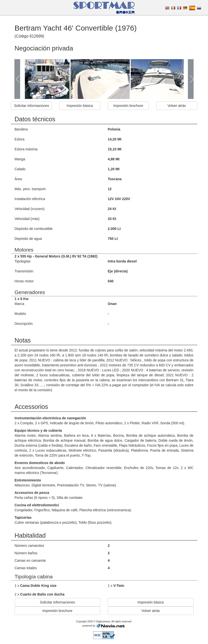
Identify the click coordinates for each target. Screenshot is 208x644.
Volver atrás (177, 106)
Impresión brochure (128, 106)
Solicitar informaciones (32, 106)
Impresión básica (80, 106)
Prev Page (18, 79)
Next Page (190, 79)
